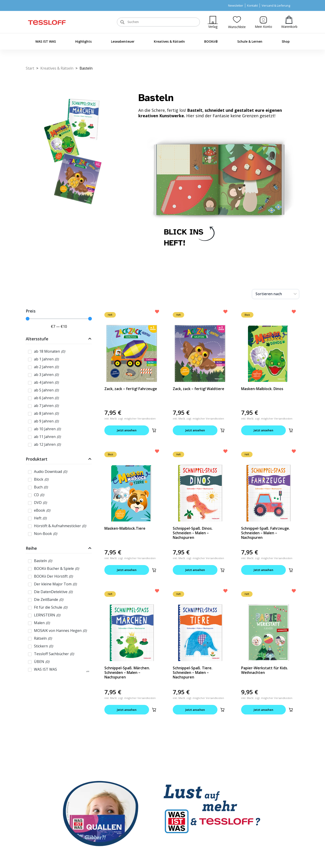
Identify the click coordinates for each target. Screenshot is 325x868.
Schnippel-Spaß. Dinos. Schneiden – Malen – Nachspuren (193, 533)
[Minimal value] (59, 319)
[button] (154, 430)
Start (30, 68)
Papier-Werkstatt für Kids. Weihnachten (265, 670)
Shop (286, 41)
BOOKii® (211, 41)
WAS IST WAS (46, 41)
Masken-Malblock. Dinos (262, 389)
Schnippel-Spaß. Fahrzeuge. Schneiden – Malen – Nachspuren (266, 533)
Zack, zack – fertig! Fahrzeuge (131, 389)
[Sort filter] (276, 294)
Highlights (83, 41)
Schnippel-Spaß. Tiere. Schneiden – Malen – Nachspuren (193, 673)
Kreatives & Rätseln (169, 41)
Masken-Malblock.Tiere (125, 528)
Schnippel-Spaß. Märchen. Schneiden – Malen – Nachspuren (127, 673)
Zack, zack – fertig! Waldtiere (199, 389)
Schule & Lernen (250, 41)
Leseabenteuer (123, 41)
